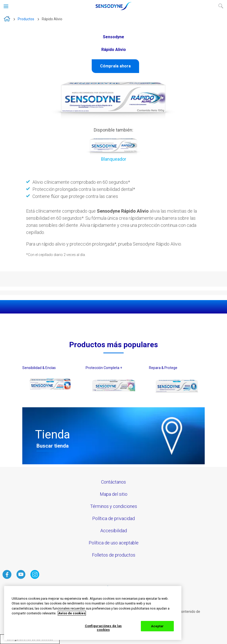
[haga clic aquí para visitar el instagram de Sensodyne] (35, 577)
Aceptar (157, 626)
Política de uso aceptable (114, 543)
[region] (93, 613)
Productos (26, 19)
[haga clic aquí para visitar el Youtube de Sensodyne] (21, 577)
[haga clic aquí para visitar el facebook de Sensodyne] (7, 577)
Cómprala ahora (115, 66)
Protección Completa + (104, 368)
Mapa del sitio (114, 494)
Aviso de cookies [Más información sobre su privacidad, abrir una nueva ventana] (72, 613)
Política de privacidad (113, 518)
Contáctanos (113, 482)
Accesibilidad (114, 531)
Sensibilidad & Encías (39, 368)
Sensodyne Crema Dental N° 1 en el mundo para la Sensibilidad (7, 19)
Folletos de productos (114, 555)
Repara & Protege (163, 368)
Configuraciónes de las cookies (103, 628)
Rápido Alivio (52, 19)
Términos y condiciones (114, 506)
